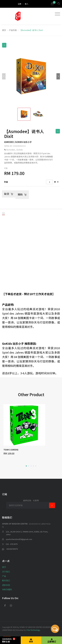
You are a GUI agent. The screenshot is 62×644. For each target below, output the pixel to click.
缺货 (9, 194)
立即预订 (52, 641)
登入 (27, 4)
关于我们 (6, 572)
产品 (4, 576)
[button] (58, 76)
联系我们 (6, 580)
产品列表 (13, 30)
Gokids (20, 150)
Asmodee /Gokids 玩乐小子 (18, 142)
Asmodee (11, 150)
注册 (19, 4)
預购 (22, 195)
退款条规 (6, 585)
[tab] (32, 182)
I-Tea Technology (33, 630)
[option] (31, 430)
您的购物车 (9, 640)
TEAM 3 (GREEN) (11, 450)
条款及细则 (7, 589)
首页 (4, 30)
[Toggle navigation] (57, 14)
